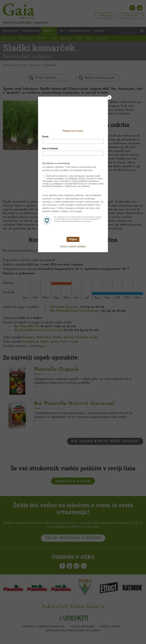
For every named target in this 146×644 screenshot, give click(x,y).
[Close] (109, 97)
